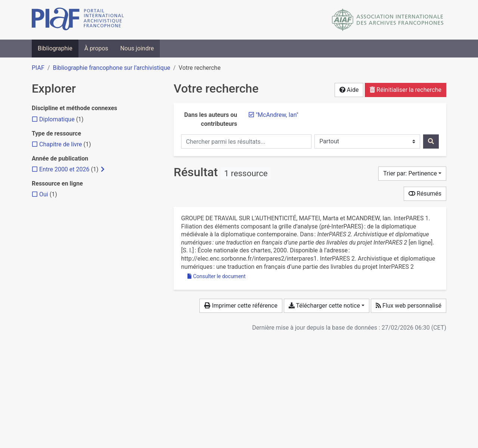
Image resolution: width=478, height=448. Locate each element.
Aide (349, 90)
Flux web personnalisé (409, 306)
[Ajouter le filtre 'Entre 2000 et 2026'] (64, 169)
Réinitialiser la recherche (406, 90)
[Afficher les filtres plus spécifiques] (103, 169)
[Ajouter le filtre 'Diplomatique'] (57, 119)
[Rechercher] (431, 141)
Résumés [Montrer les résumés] (425, 194)
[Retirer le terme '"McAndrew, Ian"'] (277, 115)
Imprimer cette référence (241, 306)
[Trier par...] (412, 174)
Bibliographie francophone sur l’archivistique (111, 68)
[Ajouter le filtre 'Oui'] (44, 194)
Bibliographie (55, 48)
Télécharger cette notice (324, 306)
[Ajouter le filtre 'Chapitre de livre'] (61, 144)
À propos (96, 48)
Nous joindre (137, 48)
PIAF (38, 68)
